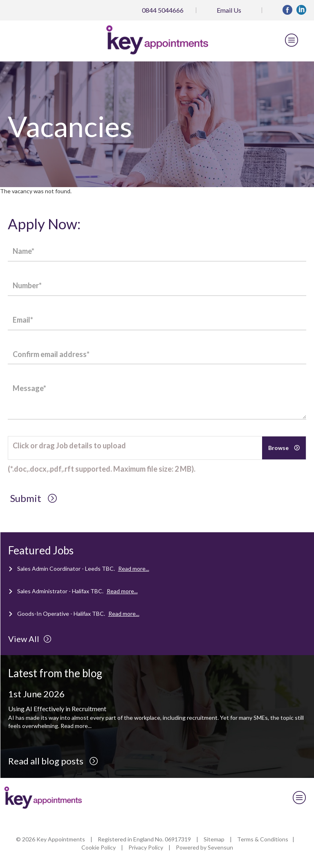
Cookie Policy (99, 847)
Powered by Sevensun (204, 847)
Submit (34, 498)
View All (30, 639)
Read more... (134, 568)
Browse (279, 448)
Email (229, 10)
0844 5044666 (163, 10)
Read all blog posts (53, 761)
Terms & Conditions (263, 839)
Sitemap (214, 839)
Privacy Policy (146, 847)
